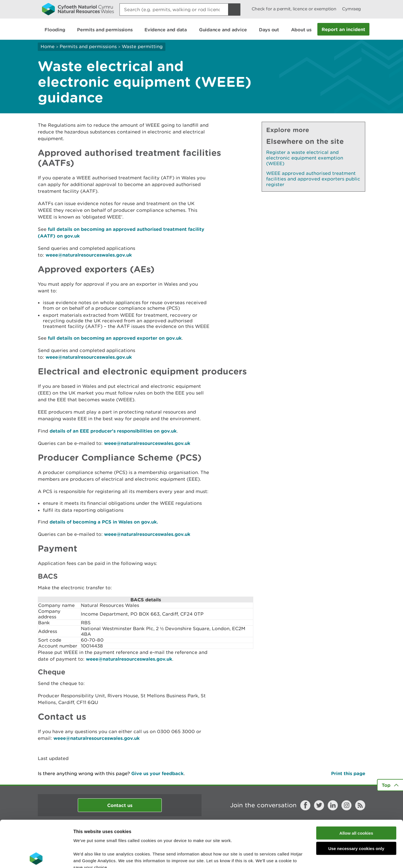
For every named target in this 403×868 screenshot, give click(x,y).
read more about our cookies (121, 834)
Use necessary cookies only (356, 802)
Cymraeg (352, 9)
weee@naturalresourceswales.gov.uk (89, 255)
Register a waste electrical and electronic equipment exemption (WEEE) (305, 158)
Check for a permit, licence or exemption (294, 9)
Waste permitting (142, 46)
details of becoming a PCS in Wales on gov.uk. (104, 522)
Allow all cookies (356, 786)
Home (48, 46)
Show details (297, 857)
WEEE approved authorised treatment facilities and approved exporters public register (313, 179)
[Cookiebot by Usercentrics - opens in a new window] (36, 857)
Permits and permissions (88, 46)
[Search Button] (234, 10)
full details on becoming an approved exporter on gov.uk (115, 338)
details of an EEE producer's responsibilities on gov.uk (113, 431)
